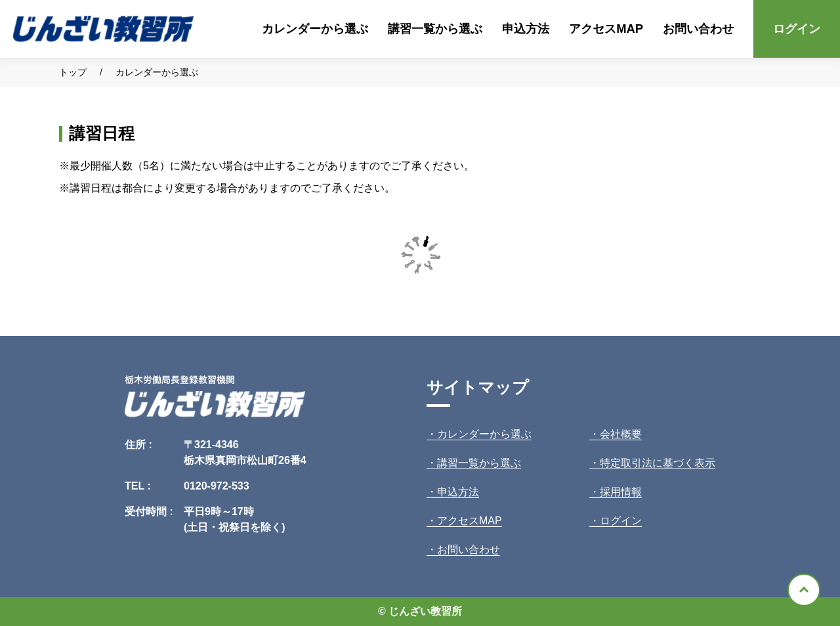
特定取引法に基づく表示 (658, 463)
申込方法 (526, 29)
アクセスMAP (606, 29)
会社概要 (621, 434)
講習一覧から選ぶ (435, 29)
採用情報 (621, 492)
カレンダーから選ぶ (315, 29)
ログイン (797, 29)
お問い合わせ (698, 29)
